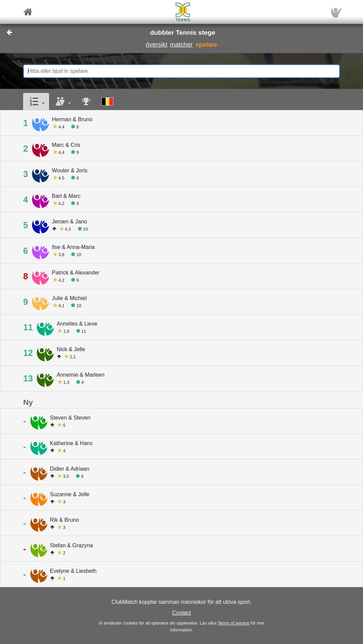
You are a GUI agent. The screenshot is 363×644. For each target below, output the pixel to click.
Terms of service (233, 623)
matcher (181, 44)
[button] (36, 102)
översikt (156, 44)
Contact (181, 613)
